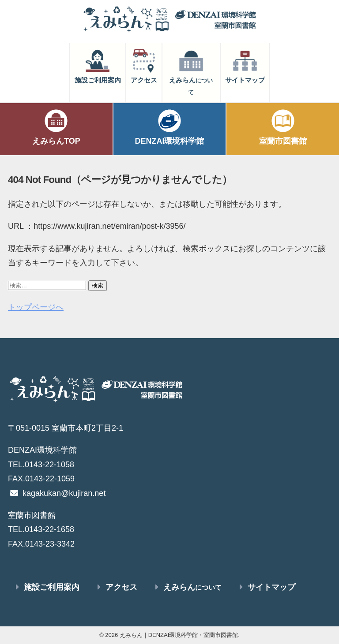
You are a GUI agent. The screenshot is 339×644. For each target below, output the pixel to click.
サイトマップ (245, 66)
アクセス (144, 66)
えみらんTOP (56, 127)
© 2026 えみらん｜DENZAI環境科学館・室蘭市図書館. (169, 635)
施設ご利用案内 (98, 66)
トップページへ (36, 307)
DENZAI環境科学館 (170, 127)
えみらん (191, 72)
